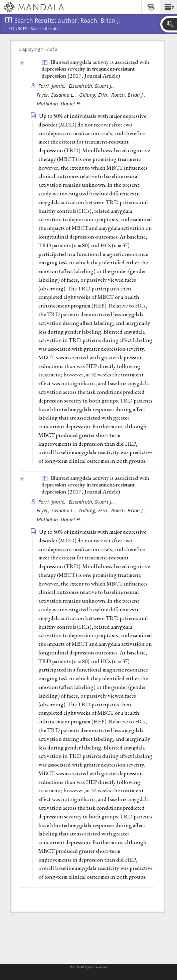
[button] (168, 7)
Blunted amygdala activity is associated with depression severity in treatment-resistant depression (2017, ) (95, 69)
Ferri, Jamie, (53, 86)
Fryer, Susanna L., (57, 95)
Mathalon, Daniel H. (59, 104)
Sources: (19, 29)
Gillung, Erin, (94, 95)
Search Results (45, 29)
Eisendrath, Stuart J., (92, 86)
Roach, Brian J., (129, 95)
